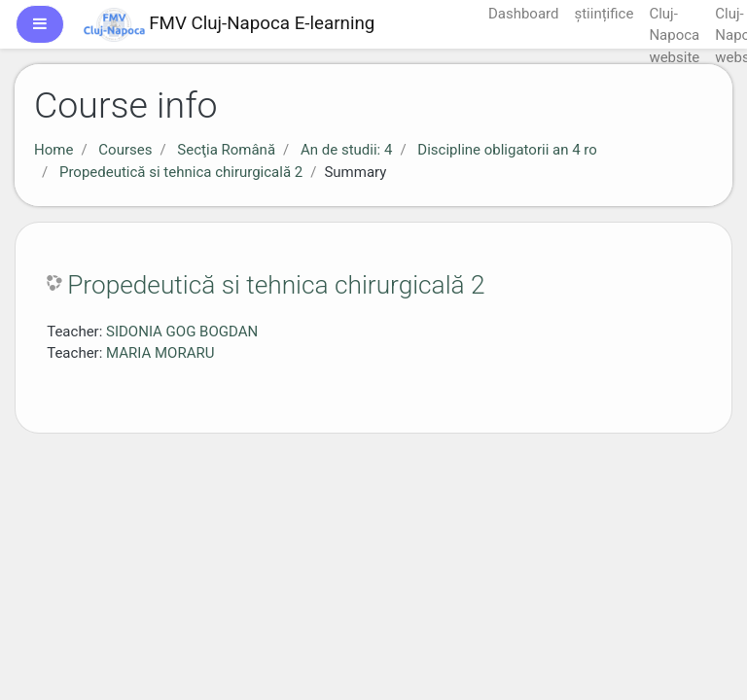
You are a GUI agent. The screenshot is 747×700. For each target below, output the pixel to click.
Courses (125, 150)
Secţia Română (226, 150)
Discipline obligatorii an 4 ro (507, 150)
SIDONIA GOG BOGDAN (182, 332)
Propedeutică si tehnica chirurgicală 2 (181, 172)
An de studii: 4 (346, 150)
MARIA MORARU (160, 353)
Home (53, 150)
